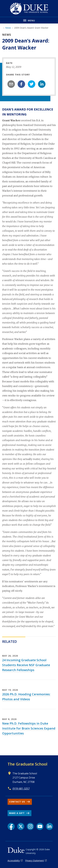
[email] (11, 84)
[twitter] (32, 84)
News (8, 28)
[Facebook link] (11, 826)
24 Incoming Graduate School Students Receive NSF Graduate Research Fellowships (26, 665)
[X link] (21, 826)
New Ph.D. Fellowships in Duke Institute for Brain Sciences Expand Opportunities (29, 728)
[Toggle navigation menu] (29, 20)
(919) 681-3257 (21, 789)
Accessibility (14, 861)
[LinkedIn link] (49, 826)
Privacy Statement (35, 861)
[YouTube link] (40, 826)
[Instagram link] (30, 826)
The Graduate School (27, 764)
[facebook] (21, 84)
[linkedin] (42, 84)
